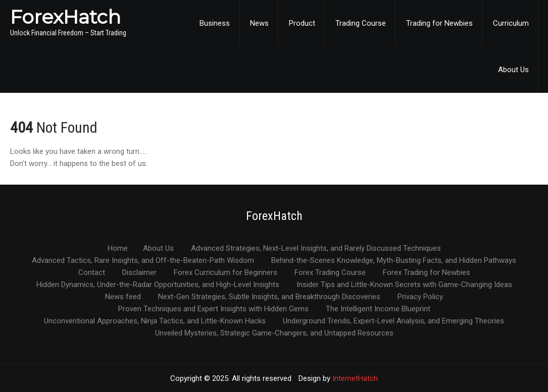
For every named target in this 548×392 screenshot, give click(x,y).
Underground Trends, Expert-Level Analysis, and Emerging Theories (393, 321)
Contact (92, 273)
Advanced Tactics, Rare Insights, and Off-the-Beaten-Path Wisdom (143, 261)
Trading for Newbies (439, 23)
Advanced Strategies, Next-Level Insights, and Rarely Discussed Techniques (316, 249)
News (259, 23)
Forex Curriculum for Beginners (226, 273)
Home (118, 249)
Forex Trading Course (330, 273)
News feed (123, 297)
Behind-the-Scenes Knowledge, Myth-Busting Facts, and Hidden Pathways (394, 261)
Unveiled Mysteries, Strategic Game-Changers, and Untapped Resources (274, 333)
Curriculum (511, 23)
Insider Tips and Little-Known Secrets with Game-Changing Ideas (404, 285)
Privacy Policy (420, 297)
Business (215, 23)
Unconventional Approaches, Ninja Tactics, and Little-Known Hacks (155, 321)
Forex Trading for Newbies (427, 273)
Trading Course (361, 23)
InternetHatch (355, 378)
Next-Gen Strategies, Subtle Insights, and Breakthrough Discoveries (269, 297)
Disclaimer (139, 273)
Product (302, 23)
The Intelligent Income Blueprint (378, 309)
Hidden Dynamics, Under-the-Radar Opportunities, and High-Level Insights (158, 285)
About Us (513, 70)
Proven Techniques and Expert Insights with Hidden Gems (213, 309)
